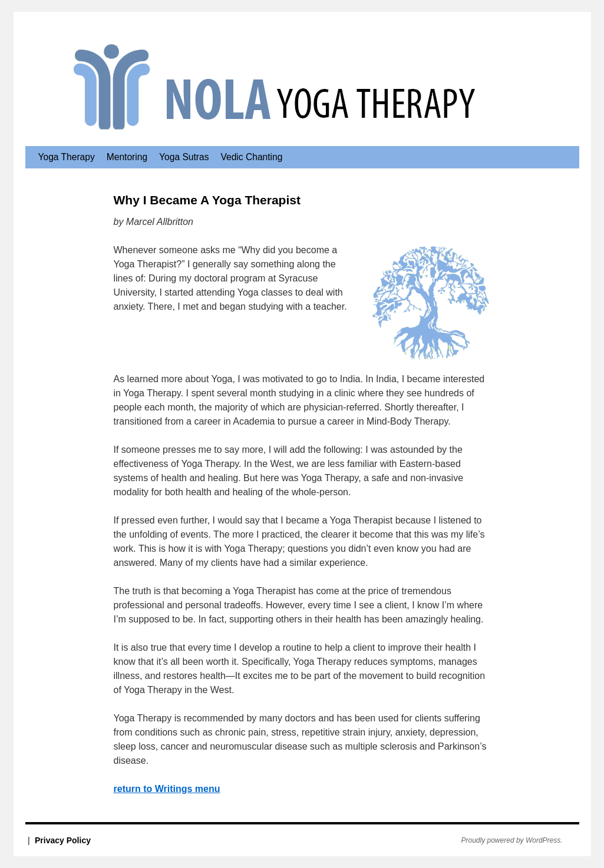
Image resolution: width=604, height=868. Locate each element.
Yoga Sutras (184, 157)
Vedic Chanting (251, 157)
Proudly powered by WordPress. (512, 840)
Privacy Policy (63, 840)
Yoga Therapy (67, 157)
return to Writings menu (167, 789)
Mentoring (127, 157)
